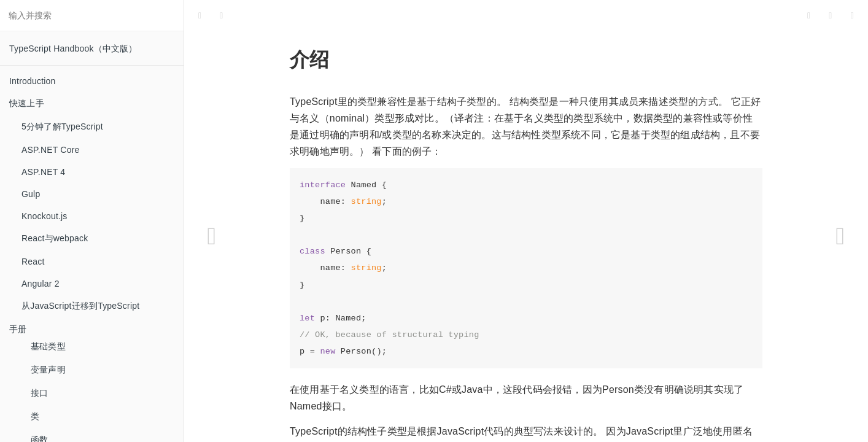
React (33, 262)
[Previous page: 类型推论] (212, 236)
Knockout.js (45, 216)
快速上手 (27, 103)
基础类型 (48, 346)
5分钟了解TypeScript (62, 126)
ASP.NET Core (50, 150)
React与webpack (55, 238)
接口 (39, 393)
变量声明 (48, 370)
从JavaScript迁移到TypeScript (80, 306)
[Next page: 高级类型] (840, 236)
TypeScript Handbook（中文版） (73, 48)
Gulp (31, 194)
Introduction (33, 81)
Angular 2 (41, 284)
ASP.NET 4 (43, 172)
